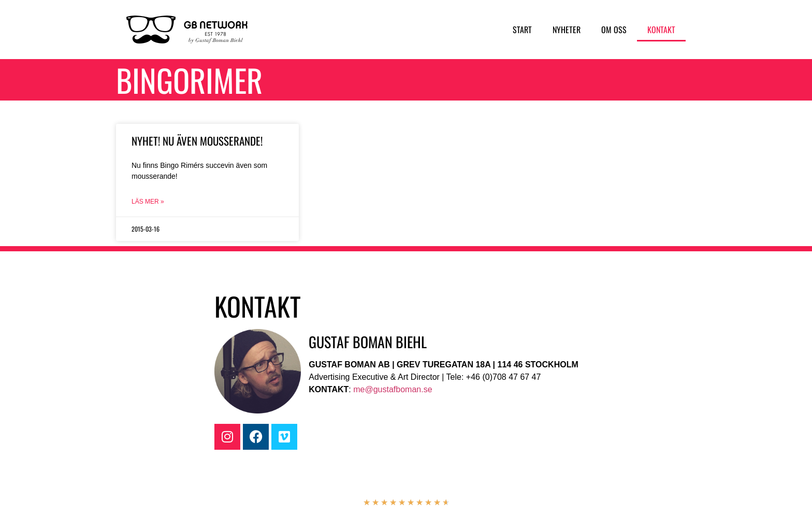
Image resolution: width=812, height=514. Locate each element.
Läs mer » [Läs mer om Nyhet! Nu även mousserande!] (148, 202)
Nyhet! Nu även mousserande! (197, 141)
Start (522, 30)
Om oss (614, 30)
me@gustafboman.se (393, 389)
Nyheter (567, 30)
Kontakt (661, 30)
